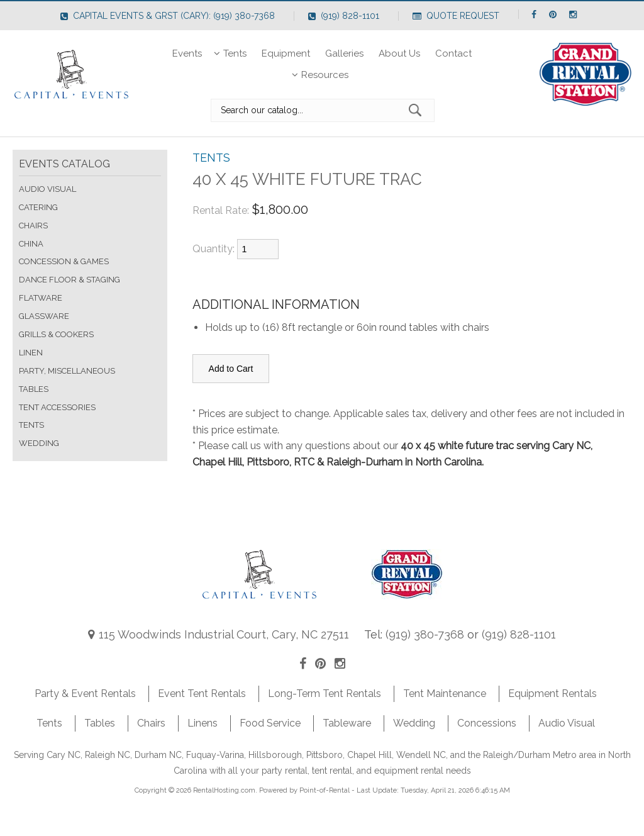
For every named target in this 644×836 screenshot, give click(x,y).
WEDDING (39, 443)
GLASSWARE (44, 316)
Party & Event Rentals (85, 694)
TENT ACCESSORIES (57, 407)
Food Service (270, 723)
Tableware (347, 723)
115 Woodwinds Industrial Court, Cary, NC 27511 (219, 634)
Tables (100, 723)
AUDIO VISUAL (47, 189)
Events (187, 53)
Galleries (344, 53)
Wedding (414, 723)
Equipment (286, 53)
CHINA (31, 244)
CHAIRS (33, 226)
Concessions (487, 723)
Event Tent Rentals (202, 694)
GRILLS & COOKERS (56, 334)
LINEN (31, 353)
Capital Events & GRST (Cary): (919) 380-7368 (168, 16)
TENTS (31, 425)
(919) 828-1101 (344, 16)
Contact (453, 53)
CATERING (38, 207)
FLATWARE (41, 298)
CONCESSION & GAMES (64, 261)
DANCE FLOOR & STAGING (69, 280)
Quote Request (456, 16)
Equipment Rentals (552, 694)
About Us (399, 53)
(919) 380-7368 (425, 634)
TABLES (34, 389)
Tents (232, 53)
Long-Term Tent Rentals (325, 694)
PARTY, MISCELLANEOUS (67, 371)
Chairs (151, 723)
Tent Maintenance (445, 694)
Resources (322, 75)
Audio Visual (567, 723)
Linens (203, 723)
